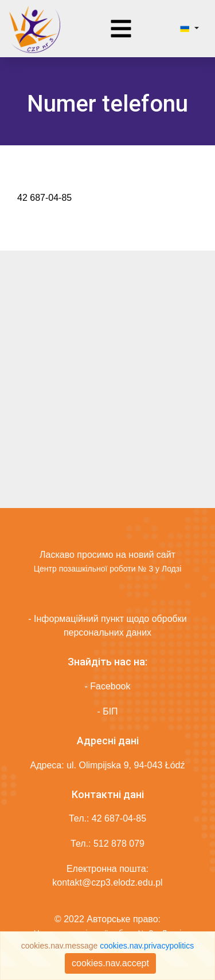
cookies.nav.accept (110, 963)
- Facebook (107, 686)
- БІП (107, 711)
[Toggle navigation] (121, 29)
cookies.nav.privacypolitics (147, 946)
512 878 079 (119, 844)
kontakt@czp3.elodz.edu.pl (107, 882)
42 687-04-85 (119, 818)
